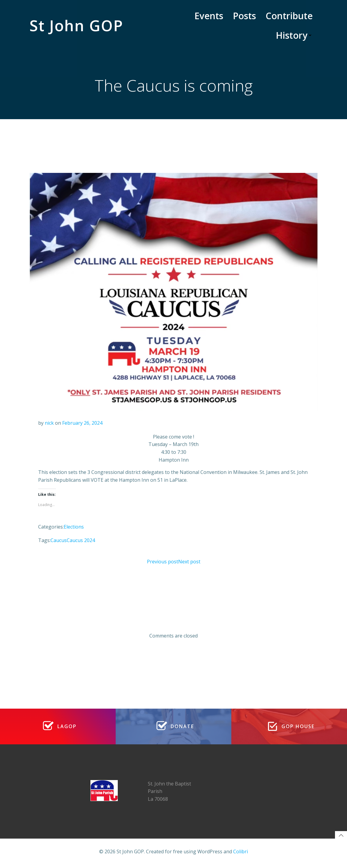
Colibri (240, 854)
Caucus (59, 541)
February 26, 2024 (83, 423)
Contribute (289, 16)
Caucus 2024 (81, 541)
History (295, 35)
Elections (74, 527)
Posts (245, 16)
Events (209, 16)
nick (50, 423)
